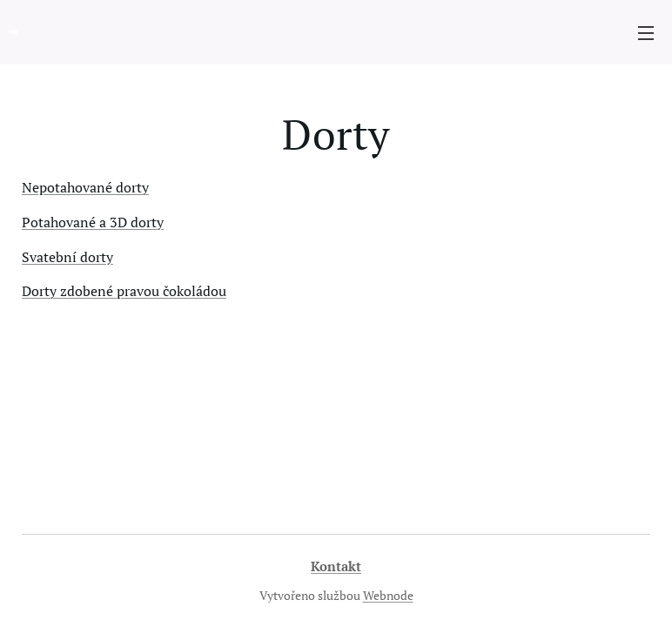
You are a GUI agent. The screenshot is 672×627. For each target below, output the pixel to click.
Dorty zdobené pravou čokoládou (124, 291)
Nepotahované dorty (85, 187)
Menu (646, 33)
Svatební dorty (67, 257)
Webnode (388, 595)
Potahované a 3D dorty (93, 222)
